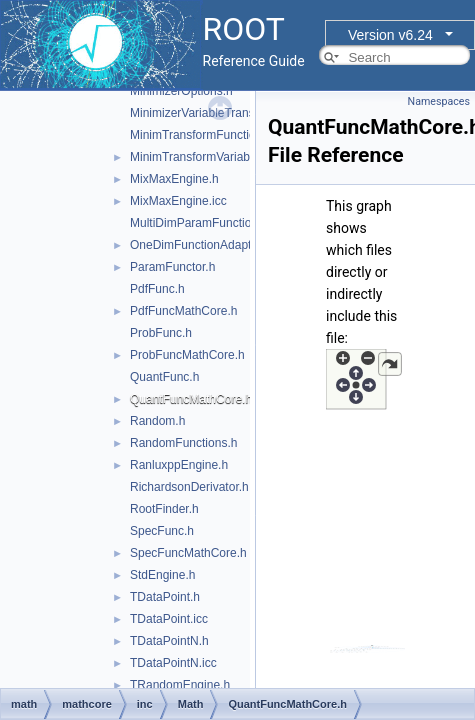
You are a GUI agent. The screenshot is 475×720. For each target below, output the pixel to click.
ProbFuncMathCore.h (187, 355)
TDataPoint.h (165, 597)
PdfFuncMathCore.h (183, 311)
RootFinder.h (164, 509)
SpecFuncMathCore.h (188, 553)
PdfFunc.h (157, 289)
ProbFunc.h (161, 333)
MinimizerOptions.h (181, 91)
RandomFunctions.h (183, 443)
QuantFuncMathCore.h (191, 399)
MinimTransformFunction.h (201, 135)
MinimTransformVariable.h (199, 157)
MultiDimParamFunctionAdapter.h (219, 223)
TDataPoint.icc (169, 619)
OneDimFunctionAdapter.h (200, 245)
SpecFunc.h (162, 531)
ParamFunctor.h (172, 267)
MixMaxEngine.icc (178, 201)
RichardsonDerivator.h (189, 487)
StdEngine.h (162, 575)
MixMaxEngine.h (174, 179)
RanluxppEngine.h (179, 465)
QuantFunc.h (164, 377)
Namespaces (439, 101)
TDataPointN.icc (173, 663)
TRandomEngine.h (180, 685)
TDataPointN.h (169, 641)
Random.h (157, 421)
